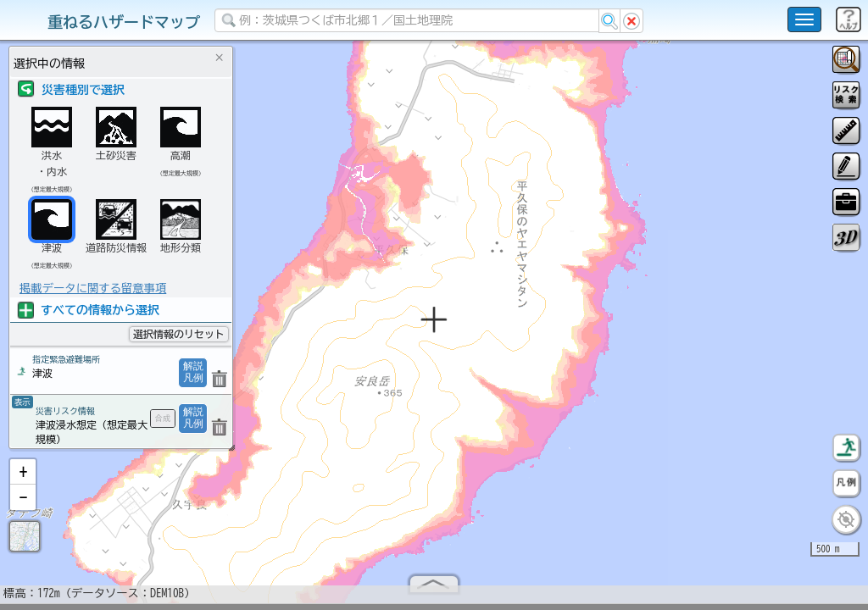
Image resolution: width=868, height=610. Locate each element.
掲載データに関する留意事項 (93, 288)
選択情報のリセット (179, 334)
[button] (23, 479)
